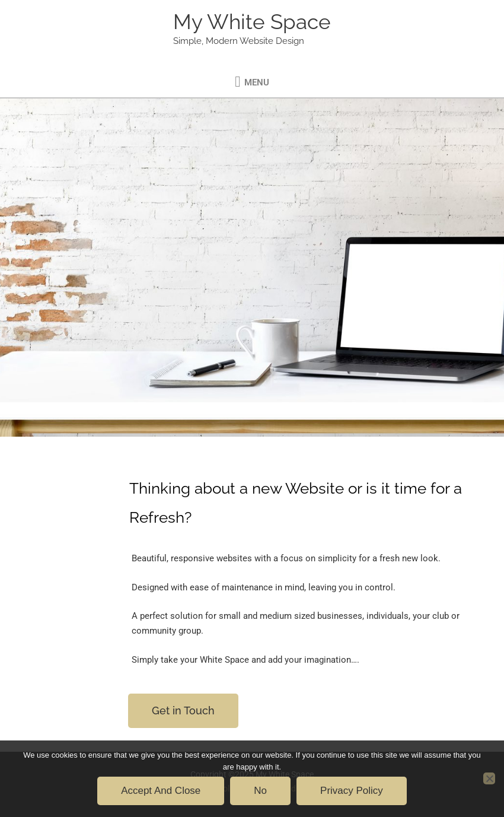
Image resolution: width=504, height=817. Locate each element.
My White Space (252, 22)
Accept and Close (161, 791)
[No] (489, 778)
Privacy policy (352, 791)
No (260, 791)
